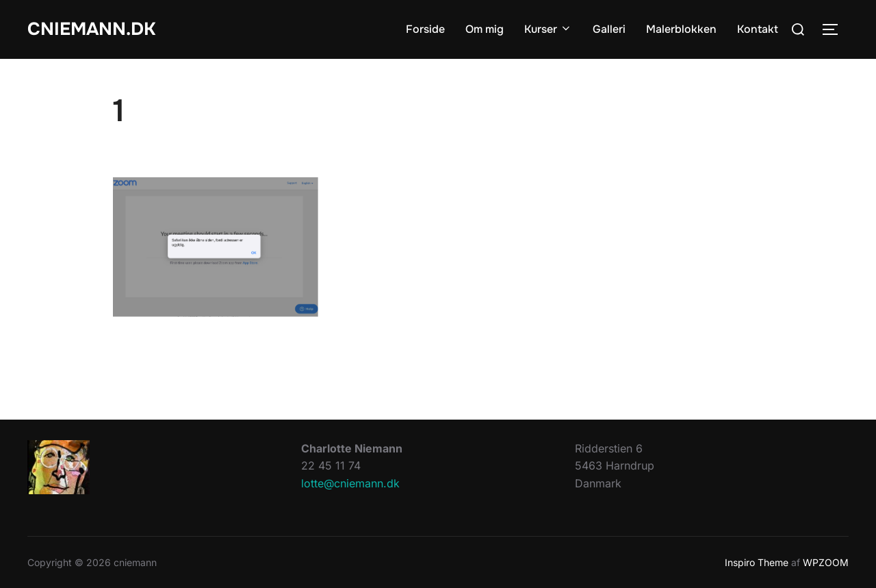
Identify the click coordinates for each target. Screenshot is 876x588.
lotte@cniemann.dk (350, 483)
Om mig (485, 29)
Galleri (609, 29)
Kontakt (758, 29)
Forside (425, 29)
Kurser (548, 29)
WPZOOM (826, 562)
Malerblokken (681, 29)
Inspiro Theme (757, 562)
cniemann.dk (91, 29)
